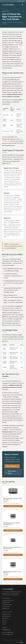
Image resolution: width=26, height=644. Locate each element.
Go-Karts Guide (6, 606)
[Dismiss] (24, 642)
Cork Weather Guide (7, 605)
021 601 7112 (21, 1)
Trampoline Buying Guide (8, 601)
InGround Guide (6, 603)
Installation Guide (6, 614)
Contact (4, 624)
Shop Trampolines (12, 466)
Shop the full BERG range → (8, 632)
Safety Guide (5, 618)
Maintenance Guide (7, 616)
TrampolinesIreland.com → (8, 634)
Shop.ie (8, 5)
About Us (4, 622)
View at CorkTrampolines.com (13, 506)
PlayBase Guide (6, 608)
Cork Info (4, 620)
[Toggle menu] (22, 5)
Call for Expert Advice (11, 472)
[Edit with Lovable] (19, 642)
